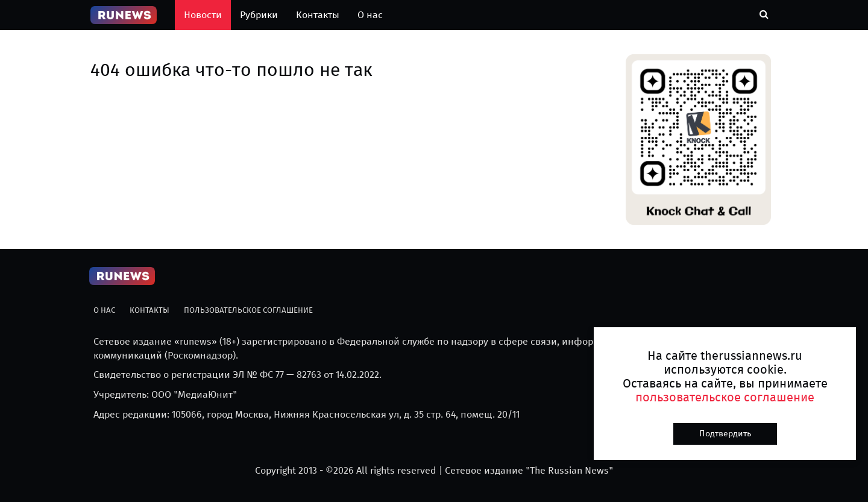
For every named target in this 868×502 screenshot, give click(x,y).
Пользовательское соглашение (248, 310)
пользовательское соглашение (725, 397)
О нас (370, 15)
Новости (203, 15)
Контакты (318, 15)
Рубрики (259, 15)
